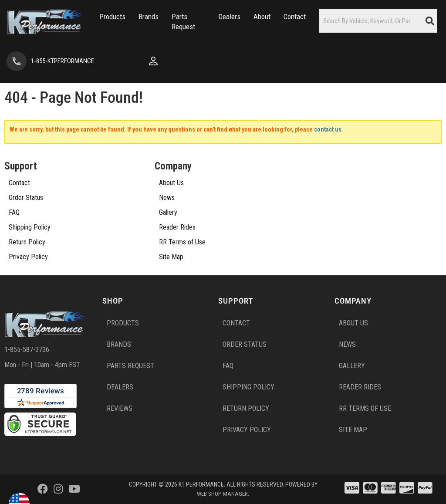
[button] (101, 22)
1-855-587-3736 (27, 350)
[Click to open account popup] (115, 61)
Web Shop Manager (223, 494)
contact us (328, 129)
